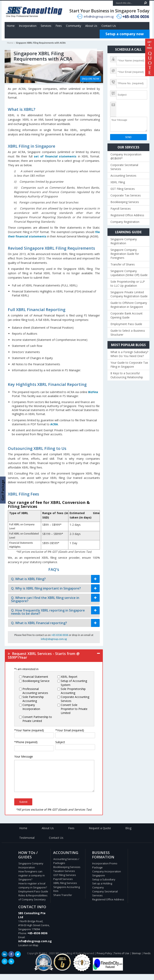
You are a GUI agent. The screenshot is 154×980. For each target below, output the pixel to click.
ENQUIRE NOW (91, 79)
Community (73, 26)
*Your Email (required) (70, 730)
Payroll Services (121, 209)
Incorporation (28, 26)
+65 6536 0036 (60, 635)
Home (11, 26)
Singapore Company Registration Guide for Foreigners (125, 254)
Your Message (24, 756)
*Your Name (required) (29, 730)
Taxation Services (64, 877)
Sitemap (136, 959)
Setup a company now (125, 34)
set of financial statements (55, 156)
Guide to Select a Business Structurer (128, 333)
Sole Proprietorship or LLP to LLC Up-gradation (128, 284)
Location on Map (28, 951)
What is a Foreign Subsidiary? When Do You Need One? (129, 354)
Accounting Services (123, 176)
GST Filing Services (123, 189)
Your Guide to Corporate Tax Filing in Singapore (129, 365)
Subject (60, 742)
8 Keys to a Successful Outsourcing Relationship (127, 375)
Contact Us (109, 26)
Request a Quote (100, 834)
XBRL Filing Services (65, 889)
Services (46, 26)
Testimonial (27, 844)
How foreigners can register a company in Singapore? (32, 881)
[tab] (54, 579)
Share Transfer (63, 901)
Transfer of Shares (123, 264)
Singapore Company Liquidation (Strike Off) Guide (129, 273)
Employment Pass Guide (126, 324)
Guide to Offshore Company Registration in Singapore (129, 305)
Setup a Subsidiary (104, 885)
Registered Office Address (127, 215)
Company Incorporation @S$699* (126, 156)
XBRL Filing (118, 182)
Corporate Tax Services (126, 195)
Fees (59, 26)
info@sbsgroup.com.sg (99, 17)
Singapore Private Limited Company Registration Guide (129, 294)
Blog (128, 834)
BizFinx (93, 392)
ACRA (54, 424)
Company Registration (125, 222)
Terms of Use (122, 959)
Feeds (147, 959)
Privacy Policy (104, 959)
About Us (91, 26)
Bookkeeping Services (125, 202)
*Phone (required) (26, 742)
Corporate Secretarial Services (124, 167)
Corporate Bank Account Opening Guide (127, 315)
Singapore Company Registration (124, 241)
